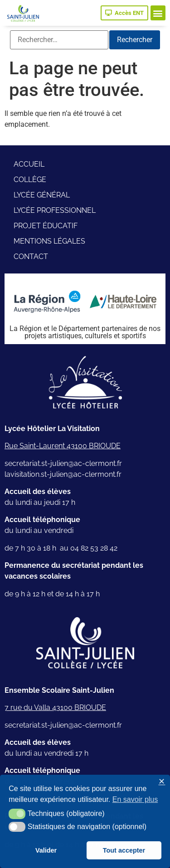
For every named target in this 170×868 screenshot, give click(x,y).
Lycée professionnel (55, 210)
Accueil (29, 164)
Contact (31, 257)
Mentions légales (49, 241)
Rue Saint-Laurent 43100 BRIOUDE (63, 446)
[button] (158, 13)
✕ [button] (162, 782)
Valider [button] (46, 850)
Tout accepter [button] (124, 850)
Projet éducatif (46, 226)
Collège (30, 180)
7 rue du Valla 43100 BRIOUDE (55, 707)
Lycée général (42, 195)
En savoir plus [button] (135, 799)
